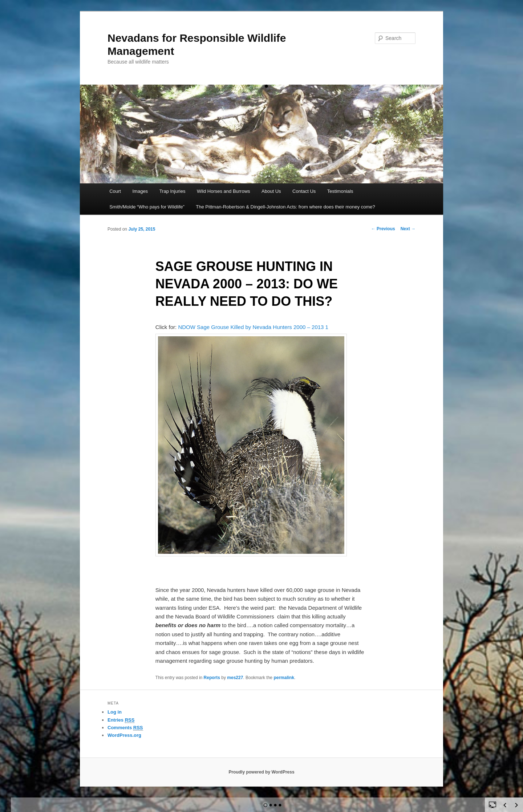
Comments (125, 728)
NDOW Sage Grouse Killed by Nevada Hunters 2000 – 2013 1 (253, 327)
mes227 (235, 678)
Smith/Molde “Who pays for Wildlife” (147, 207)
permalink (284, 678)
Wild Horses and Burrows (224, 191)
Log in (115, 712)
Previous (383, 229)
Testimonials (340, 191)
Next (408, 229)
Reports (212, 678)
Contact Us (304, 191)
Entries (121, 720)
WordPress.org (124, 735)
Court (115, 191)
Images (140, 191)
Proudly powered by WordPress (261, 772)
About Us (271, 191)
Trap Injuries (173, 191)
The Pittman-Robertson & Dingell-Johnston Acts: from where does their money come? (285, 207)
